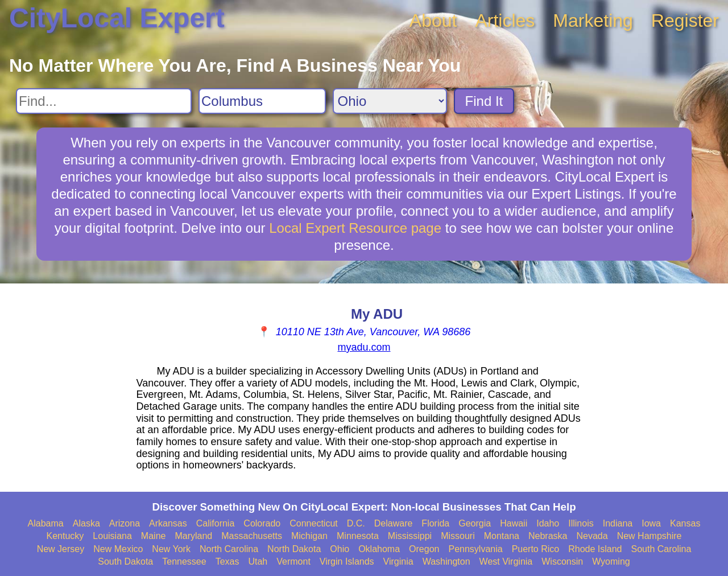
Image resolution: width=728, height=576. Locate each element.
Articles (505, 20)
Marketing (593, 20)
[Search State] (390, 101)
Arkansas (168, 523)
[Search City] (262, 101)
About (433, 20)
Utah (258, 561)
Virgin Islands (347, 561)
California (216, 523)
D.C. (356, 523)
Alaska (86, 523)
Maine (154, 536)
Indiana (618, 523)
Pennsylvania (475, 549)
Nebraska (548, 536)
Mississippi (410, 536)
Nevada (592, 536)
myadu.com (364, 347)
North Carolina (229, 549)
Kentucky (65, 536)
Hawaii (514, 523)
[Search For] (104, 101)
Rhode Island (595, 549)
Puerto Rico (536, 549)
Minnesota (358, 536)
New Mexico (118, 549)
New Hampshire (650, 536)
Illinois (581, 523)
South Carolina (661, 549)
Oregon (424, 549)
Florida (435, 523)
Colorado (262, 523)
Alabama (46, 523)
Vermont (293, 561)
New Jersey (61, 549)
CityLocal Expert (117, 18)
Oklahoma (379, 549)
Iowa (651, 523)
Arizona (125, 523)
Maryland (193, 536)
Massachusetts (252, 536)
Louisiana (112, 536)
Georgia (475, 523)
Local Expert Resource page (355, 228)
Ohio (340, 549)
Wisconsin (562, 561)
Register (685, 20)
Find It (484, 101)
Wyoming (611, 561)
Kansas (685, 523)
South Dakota (125, 561)
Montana (502, 536)
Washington (446, 561)
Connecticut (314, 523)
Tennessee (184, 561)
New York (171, 549)
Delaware (394, 523)
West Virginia (506, 561)
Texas (227, 561)
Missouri (458, 536)
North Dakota (294, 549)
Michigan (309, 536)
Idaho (548, 523)
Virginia (398, 561)
